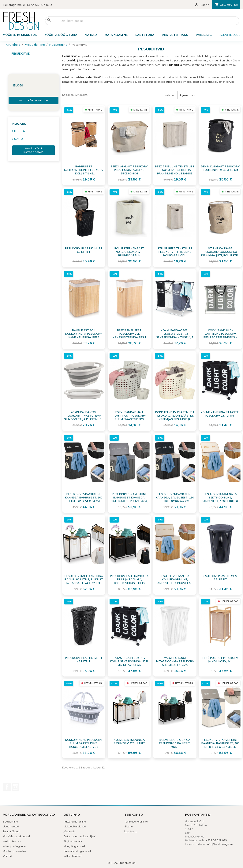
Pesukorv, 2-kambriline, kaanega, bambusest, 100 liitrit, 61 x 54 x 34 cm (221, 743)
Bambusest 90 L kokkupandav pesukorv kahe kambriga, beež (84, 334)
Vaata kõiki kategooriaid (34, 150)
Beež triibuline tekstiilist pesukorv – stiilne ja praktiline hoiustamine (175, 170)
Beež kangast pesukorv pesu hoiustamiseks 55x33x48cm (129, 170)
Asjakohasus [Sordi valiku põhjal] (209, 95)
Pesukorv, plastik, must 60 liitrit (84, 250)
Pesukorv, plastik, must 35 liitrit (221, 578)
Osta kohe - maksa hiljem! (80, 836)
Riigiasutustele (73, 841)
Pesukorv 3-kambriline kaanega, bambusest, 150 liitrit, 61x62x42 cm (175, 498)
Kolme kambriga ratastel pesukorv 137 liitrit (220, 414)
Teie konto (134, 815)
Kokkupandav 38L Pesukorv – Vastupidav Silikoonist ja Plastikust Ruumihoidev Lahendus (84, 416)
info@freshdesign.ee (220, 844)
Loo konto (131, 831)
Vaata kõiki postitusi (33, 100)
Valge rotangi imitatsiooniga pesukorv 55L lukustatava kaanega (175, 661)
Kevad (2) (20, 131)
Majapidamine (116, 35)
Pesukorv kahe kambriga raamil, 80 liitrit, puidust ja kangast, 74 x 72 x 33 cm (84, 579)
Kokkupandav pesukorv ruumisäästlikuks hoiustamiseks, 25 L (84, 743)
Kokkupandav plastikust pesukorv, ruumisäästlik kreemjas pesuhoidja (175, 416)
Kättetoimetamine (75, 822)
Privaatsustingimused (77, 851)
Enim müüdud (11, 831)
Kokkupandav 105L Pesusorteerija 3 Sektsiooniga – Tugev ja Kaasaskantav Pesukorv (175, 334)
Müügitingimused (74, 846)
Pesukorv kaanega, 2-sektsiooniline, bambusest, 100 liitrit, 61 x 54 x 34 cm (221, 498)
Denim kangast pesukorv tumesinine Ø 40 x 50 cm (220, 168)
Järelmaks (70, 831)
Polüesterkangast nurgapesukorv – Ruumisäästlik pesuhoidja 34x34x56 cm (129, 252)
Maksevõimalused (75, 826)
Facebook (7, 787)
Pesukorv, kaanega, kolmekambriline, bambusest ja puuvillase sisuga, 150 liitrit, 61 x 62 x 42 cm (175, 579)
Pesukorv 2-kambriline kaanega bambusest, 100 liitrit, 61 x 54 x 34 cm (84, 498)
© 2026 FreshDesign (121, 863)
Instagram (15, 787)
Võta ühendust (73, 856)
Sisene (129, 826)
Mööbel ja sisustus (20, 35)
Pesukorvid (21, 54)
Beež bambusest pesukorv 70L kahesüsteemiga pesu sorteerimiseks (129, 334)
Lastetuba (145, 35)
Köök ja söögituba (61, 35)
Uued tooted (11, 826)
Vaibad (91, 35)
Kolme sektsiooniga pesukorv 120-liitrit (129, 742)
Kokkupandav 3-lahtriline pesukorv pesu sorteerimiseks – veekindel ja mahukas (220, 334)
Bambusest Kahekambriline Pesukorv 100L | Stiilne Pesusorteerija (84, 170)
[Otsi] (142, 21)
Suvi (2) (19, 139)
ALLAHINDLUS (230, 35)
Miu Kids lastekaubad (16, 836)
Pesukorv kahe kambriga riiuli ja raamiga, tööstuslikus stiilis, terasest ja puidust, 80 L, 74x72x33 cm (129, 579)
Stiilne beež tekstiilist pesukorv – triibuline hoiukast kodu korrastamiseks (175, 252)
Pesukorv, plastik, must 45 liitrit (84, 660)
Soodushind (10, 822)
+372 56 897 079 (39, 5)
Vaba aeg (204, 35)
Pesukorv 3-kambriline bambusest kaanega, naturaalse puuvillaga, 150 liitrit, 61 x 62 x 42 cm (129, 498)
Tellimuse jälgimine (136, 822)
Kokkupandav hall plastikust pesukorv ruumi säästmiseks (129, 416)
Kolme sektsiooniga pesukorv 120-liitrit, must (175, 743)
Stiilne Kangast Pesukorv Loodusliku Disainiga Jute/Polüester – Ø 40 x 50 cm (220, 252)
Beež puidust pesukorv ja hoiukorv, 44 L (220, 660)
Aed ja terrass (175, 35)
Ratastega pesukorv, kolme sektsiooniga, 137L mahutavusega (129, 661)
